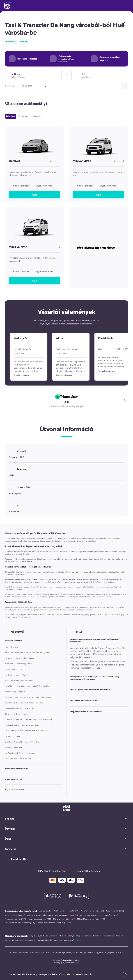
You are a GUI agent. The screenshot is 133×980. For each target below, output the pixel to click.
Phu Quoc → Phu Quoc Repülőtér (19, 680)
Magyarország (69, 940)
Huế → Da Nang (12, 647)
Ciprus (8, 940)
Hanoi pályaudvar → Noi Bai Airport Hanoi (22, 725)
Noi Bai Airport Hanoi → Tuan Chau (19, 708)
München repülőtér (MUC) (64, 919)
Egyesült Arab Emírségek (47, 936)
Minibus (37, 116)
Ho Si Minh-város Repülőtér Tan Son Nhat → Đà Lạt (26, 731)
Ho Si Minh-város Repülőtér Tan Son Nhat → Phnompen (28, 697)
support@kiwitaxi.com (86, 871)
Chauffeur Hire (19, 859)
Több (69, 923)
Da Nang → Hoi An (13, 736)
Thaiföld (63, 936)
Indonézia (58, 940)
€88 (35, 281)
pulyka (32, 936)
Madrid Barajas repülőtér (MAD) (40, 915)
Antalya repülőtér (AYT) (70, 911)
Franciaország (109, 936)
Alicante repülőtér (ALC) (15, 915)
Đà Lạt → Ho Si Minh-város (16, 714)
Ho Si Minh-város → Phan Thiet (18, 675)
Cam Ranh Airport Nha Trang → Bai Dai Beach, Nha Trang (28, 719)
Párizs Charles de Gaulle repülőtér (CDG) (101, 915)
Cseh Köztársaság (45, 940)
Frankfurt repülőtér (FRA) (15, 919)
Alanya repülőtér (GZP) (49, 911)
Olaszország (87, 936)
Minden (11, 116)
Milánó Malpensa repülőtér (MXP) (91, 919)
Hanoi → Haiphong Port (15, 692)
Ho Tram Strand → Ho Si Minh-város (20, 753)
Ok (126, 974)
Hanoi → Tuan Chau (13, 747)
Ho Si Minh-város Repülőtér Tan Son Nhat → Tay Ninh (27, 653)
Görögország (30, 940)
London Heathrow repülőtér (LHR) (51, 923)
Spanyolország (74, 936)
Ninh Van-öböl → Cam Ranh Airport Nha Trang (24, 703)
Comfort (24, 116)
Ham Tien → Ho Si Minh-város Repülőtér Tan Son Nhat (28, 686)
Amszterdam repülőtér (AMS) (40, 919)
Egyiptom (97, 936)
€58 (34, 195)
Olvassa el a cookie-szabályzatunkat (76, 974)
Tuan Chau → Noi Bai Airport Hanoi (19, 664)
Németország (18, 940)
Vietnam (120, 936)
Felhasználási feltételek (71, 960)
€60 (99, 195)
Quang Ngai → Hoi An (14, 669)
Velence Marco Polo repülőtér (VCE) (20, 923)
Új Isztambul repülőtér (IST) (93, 911)
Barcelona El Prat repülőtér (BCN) (68, 915)
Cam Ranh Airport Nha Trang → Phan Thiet (23, 742)
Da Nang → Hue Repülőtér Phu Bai (19, 658)
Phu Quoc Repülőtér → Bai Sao (18, 759)
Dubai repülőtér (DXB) (115, 911)
